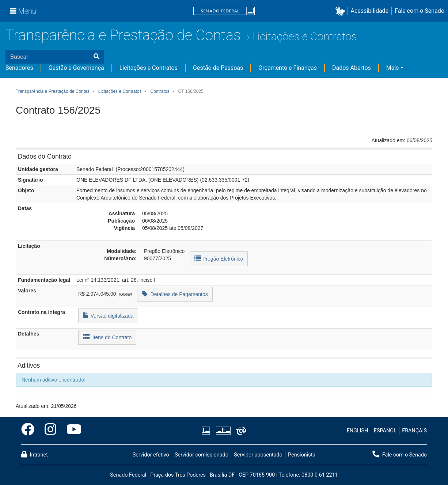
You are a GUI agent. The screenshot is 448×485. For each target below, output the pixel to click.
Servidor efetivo (151, 455)
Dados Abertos (352, 68)
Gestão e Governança (76, 68)
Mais (393, 68)
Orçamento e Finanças (288, 68)
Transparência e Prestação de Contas (123, 35)
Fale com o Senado (419, 11)
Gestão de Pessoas (218, 68)
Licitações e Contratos (304, 36)
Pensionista (302, 455)
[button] (341, 11)
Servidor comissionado (202, 455)
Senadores (19, 68)
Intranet (35, 454)
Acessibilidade (370, 11)
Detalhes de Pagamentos (175, 294)
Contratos (160, 91)
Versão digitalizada (108, 315)
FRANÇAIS (414, 431)
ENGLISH (358, 431)
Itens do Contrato (107, 337)
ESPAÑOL (385, 431)
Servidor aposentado (258, 455)
